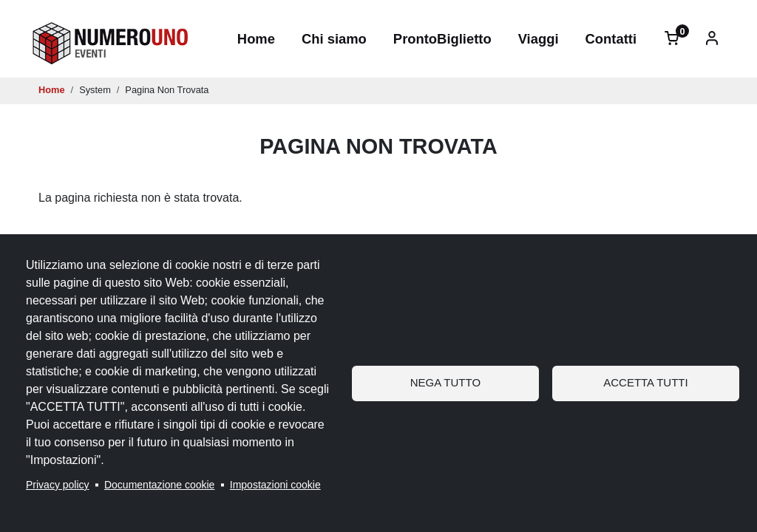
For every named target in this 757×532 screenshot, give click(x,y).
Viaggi (539, 39)
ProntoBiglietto (442, 39)
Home (256, 39)
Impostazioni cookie (275, 485)
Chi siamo (334, 39)
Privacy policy (58, 485)
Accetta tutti (645, 382)
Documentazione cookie (159, 485)
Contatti (611, 39)
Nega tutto (445, 382)
